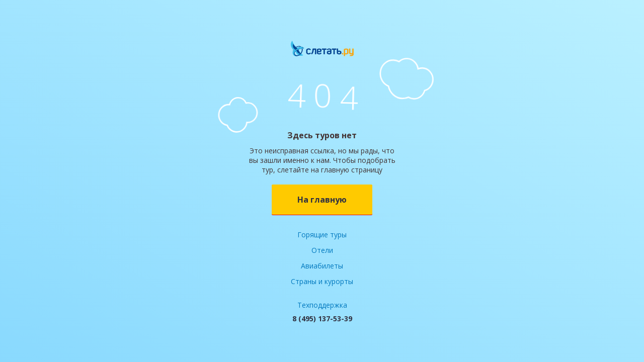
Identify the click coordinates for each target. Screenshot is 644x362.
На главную (322, 200)
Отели (322, 250)
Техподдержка (322, 305)
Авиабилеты (322, 266)
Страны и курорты (322, 281)
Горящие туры (322, 235)
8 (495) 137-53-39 (322, 319)
